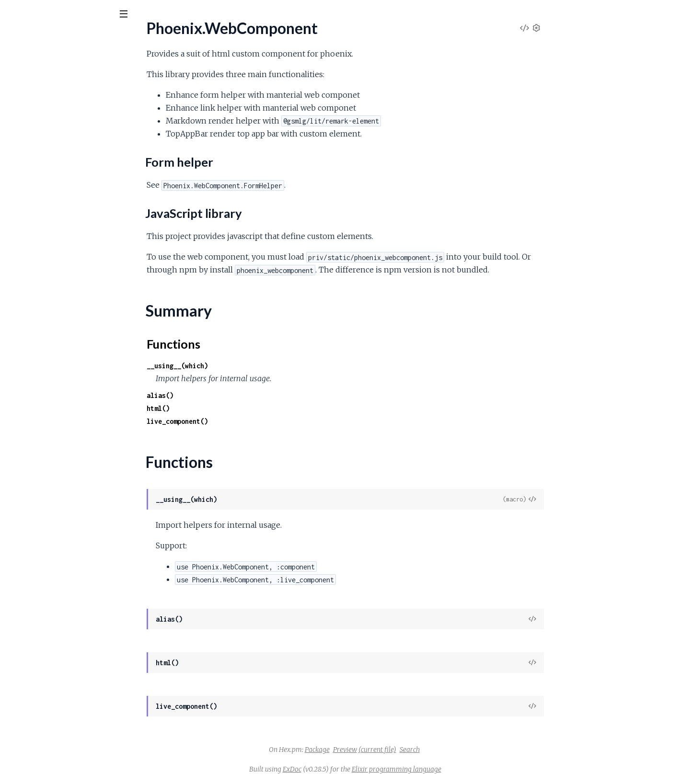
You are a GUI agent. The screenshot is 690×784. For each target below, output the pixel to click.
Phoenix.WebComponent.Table (57, 271)
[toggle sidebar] (130, 15)
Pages (21, 67)
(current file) (449, 750)
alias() (232, 395)
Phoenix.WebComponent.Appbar (61, 193)
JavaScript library (51, 136)
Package (389, 750)
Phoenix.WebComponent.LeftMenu (66, 219)
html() (230, 408)
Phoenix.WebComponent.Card (57, 206)
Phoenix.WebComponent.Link (56, 232)
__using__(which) (249, 366)
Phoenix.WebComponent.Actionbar (65, 180)
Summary (31, 152)
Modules (58, 67)
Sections (30, 113)
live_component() (249, 421)
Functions (32, 164)
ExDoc (364, 769)
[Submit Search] (14, 14)
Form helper (43, 127)
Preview (417, 750)
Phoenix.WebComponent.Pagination (66, 258)
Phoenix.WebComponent (65, 38)
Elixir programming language (468, 769)
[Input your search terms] (72, 14)
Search (482, 750)
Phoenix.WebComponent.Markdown (67, 245)
